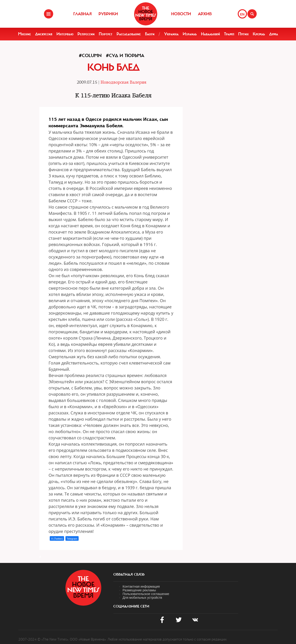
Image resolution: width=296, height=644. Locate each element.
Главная (82, 14)
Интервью (65, 34)
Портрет (106, 34)
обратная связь (129, 574)
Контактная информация (141, 586)
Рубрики (108, 14)
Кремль (259, 34)
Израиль (190, 34)
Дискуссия (44, 34)
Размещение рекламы (139, 590)
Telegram (72, 539)
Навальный (210, 34)
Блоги (150, 34)
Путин (243, 34)
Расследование (129, 34)
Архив (205, 14)
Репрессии (86, 34)
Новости (181, 14)
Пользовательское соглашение (146, 594)
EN (242, 14)
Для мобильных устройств (142, 598)
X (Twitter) (57, 539)
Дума (274, 34)
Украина (171, 34)
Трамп (229, 34)
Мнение (25, 34)
